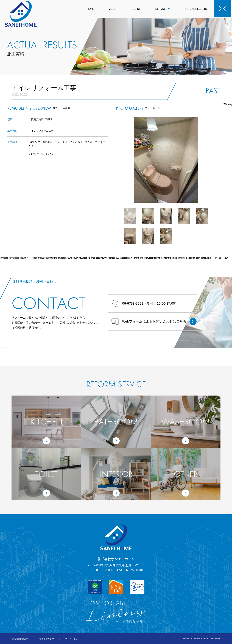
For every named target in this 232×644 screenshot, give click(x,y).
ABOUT (114, 9)
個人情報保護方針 (20, 639)
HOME (91, 9)
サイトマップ (71, 639)
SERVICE (163, 9)
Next (216, 160)
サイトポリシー (47, 639)
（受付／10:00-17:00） (145, 304)
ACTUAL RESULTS (196, 9)
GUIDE (137, 9)
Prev (116, 160)
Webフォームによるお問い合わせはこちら (154, 321)
